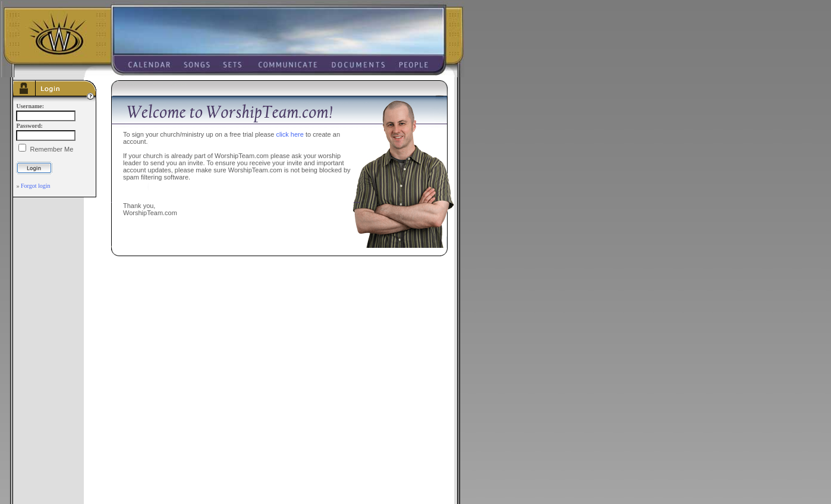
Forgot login (36, 186)
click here (289, 134)
